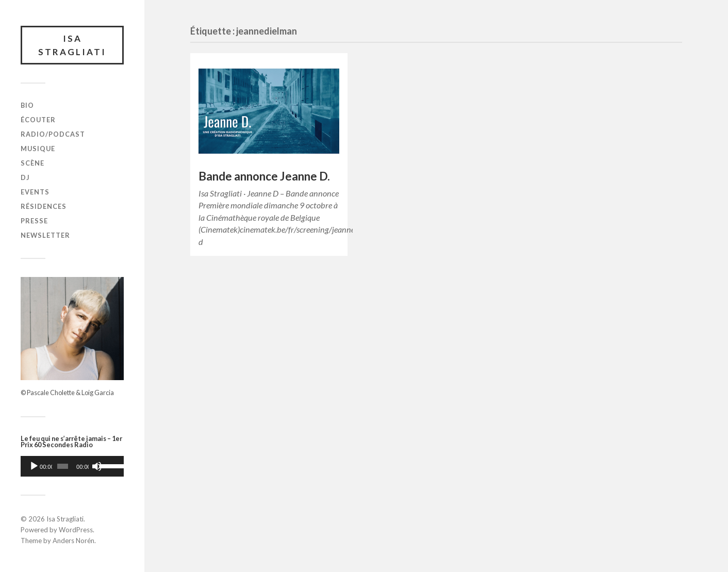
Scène (32, 163)
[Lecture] (34, 466)
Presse (34, 221)
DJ (25, 177)
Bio (27, 105)
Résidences (44, 206)
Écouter (38, 120)
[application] (72, 466)
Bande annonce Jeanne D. (264, 176)
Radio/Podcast (53, 134)
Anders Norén (73, 541)
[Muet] (97, 466)
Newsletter (45, 235)
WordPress (76, 530)
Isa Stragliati (72, 45)
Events (35, 192)
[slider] (63, 466)
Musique (38, 149)
